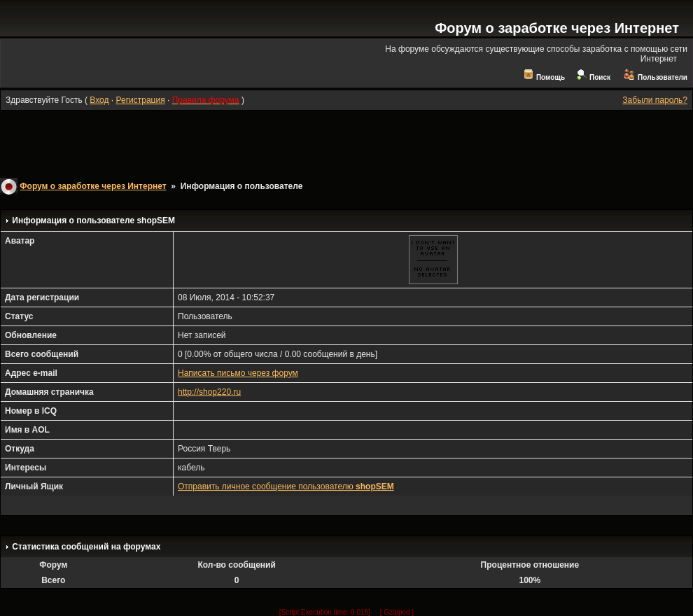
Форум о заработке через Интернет (557, 28)
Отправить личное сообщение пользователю (286, 486)
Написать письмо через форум (238, 373)
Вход (99, 100)
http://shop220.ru (209, 392)
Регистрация (140, 100)
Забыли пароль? (655, 100)
